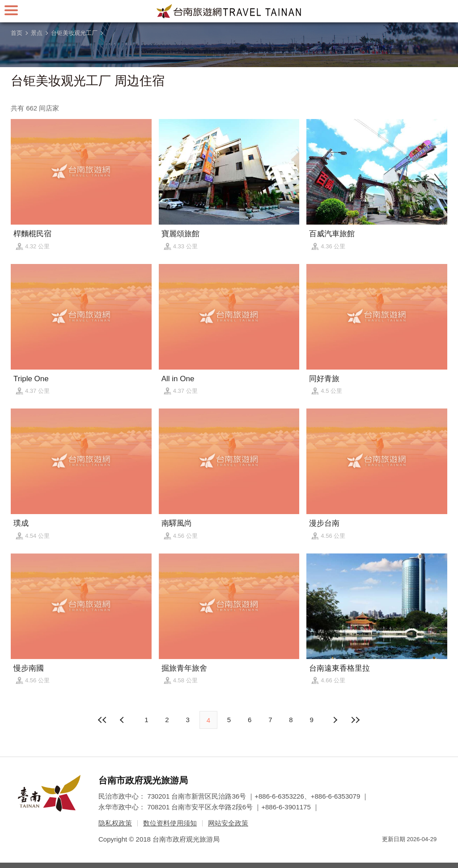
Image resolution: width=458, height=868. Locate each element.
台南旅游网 (229, 11)
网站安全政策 (228, 823)
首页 (17, 33)
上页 (335, 720)
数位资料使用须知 (170, 823)
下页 (123, 720)
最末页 (356, 720)
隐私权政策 (115, 823)
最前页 (102, 720)
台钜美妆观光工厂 (74, 33)
